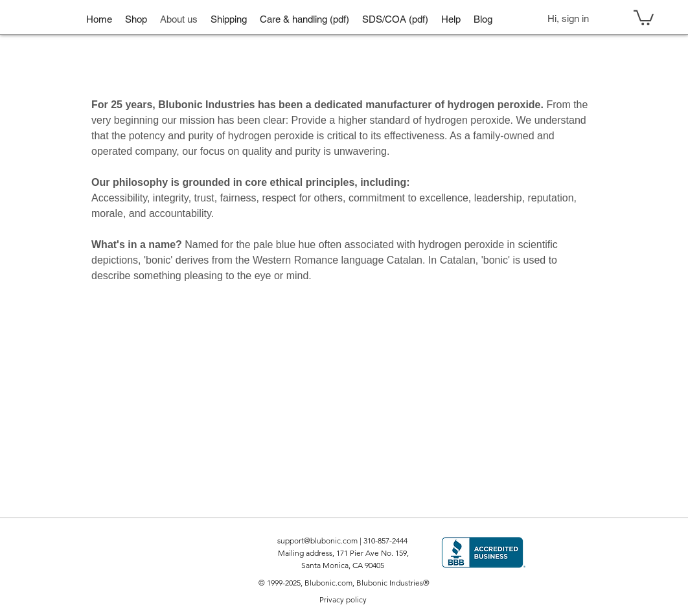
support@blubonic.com (317, 541)
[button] (136, 19)
